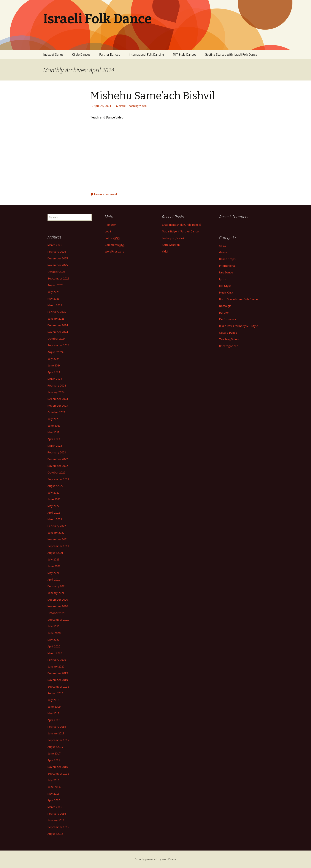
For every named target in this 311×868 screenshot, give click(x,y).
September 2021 (58, 546)
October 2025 (56, 272)
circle (122, 106)
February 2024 (57, 385)
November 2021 (58, 539)
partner (224, 312)
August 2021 (55, 553)
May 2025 (53, 298)
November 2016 (58, 767)
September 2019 (58, 687)
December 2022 (58, 459)
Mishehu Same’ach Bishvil (153, 96)
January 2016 (56, 820)
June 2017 (54, 753)
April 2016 (54, 800)
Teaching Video (137, 106)
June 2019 (54, 707)
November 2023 (58, 406)
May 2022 (53, 506)
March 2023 (55, 446)
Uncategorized (229, 346)
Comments (115, 245)
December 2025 (58, 258)
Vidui (165, 251)
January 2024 (56, 392)
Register (110, 225)
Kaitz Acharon (171, 245)
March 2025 (55, 305)
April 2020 (54, 646)
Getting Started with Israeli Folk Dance (231, 54)
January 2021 (56, 593)
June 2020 (54, 633)
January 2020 (56, 666)
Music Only (226, 292)
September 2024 (58, 345)
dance (223, 252)
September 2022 (58, 479)
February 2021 (57, 586)
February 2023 (57, 452)
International (227, 266)
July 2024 (53, 359)
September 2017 (58, 740)
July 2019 (53, 700)
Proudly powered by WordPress (155, 859)
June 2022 (54, 499)
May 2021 (53, 573)
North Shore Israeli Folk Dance (239, 299)
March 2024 (55, 379)
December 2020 (58, 600)
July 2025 (53, 292)
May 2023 (53, 432)
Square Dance (228, 333)
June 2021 (54, 566)
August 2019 (55, 693)
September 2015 (58, 827)
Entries (112, 238)
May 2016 (53, 794)
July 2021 (53, 559)
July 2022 (53, 492)
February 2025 (57, 312)
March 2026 (55, 245)
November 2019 (58, 680)
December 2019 (58, 673)
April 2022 (54, 513)
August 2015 (55, 834)
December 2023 (58, 399)
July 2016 (53, 780)
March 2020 (55, 653)
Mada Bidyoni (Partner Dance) (181, 231)
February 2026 (57, 252)
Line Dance (226, 272)
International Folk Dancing (146, 54)
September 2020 (58, 620)
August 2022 (55, 486)
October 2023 (56, 412)
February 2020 (57, 660)
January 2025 (56, 319)
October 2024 (56, 339)
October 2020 (56, 613)
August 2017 (55, 747)
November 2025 (58, 265)
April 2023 (54, 439)
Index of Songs (53, 54)
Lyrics (223, 279)
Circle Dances (81, 54)
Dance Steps (227, 259)
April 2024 (54, 372)
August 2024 (55, 352)
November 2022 (58, 466)
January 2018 (56, 733)
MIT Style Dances (185, 54)
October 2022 (56, 472)
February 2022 (57, 526)
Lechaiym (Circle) (173, 238)
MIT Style (225, 286)
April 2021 (54, 579)
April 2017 (54, 760)
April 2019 (54, 720)
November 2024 (58, 332)
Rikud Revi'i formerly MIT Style (239, 326)
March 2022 (55, 519)
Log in (109, 231)
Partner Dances (110, 54)
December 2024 (58, 325)
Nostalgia (225, 306)
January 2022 (56, 533)
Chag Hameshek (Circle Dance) (182, 225)
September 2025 (58, 278)
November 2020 (58, 606)
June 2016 (54, 787)
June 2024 (54, 365)
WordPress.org (115, 251)
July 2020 (53, 626)
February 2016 (57, 814)
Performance (228, 319)
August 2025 (55, 285)
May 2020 (53, 640)
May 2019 (53, 713)
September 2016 (58, 773)
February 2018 (57, 727)
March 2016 (55, 807)
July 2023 (53, 419)
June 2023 (54, 426)
